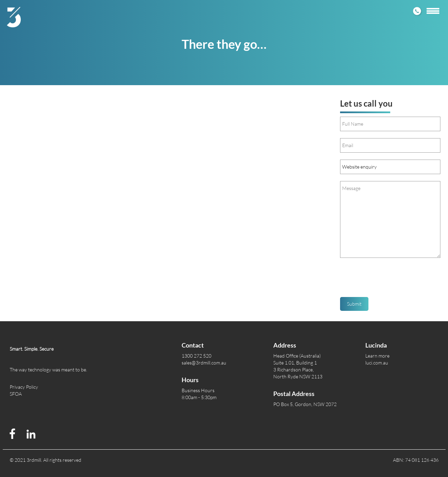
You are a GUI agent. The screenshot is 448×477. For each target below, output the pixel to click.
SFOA (16, 394)
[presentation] (393, 280)
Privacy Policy (24, 387)
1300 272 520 (196, 356)
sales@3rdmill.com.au (204, 363)
